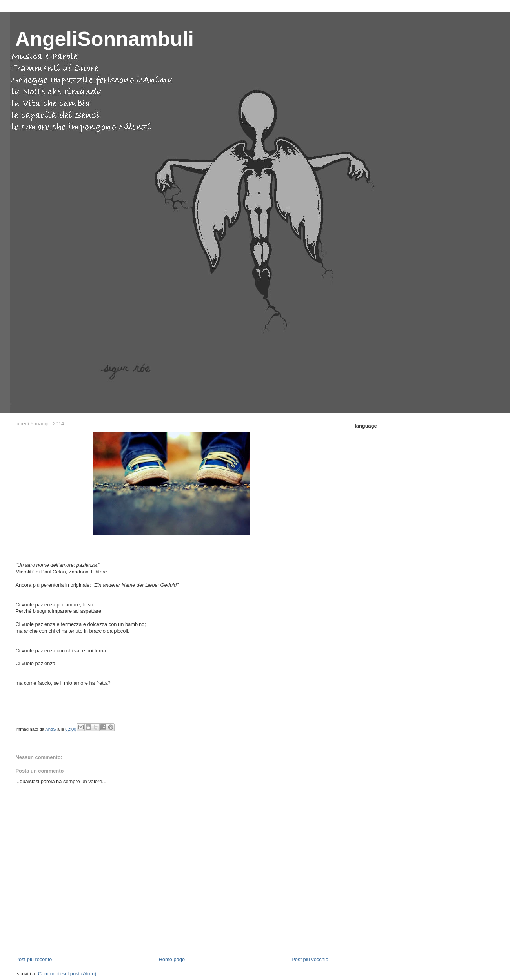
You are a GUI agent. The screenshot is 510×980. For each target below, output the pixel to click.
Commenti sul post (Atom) (67, 974)
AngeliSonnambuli (105, 39)
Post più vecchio (310, 959)
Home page (172, 959)
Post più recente (34, 959)
